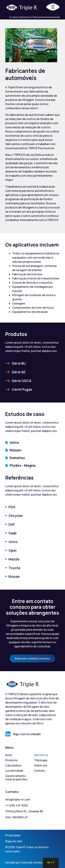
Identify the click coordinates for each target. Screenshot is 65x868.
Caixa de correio (32, 862)
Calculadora (13, 765)
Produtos (11, 760)
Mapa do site (14, 841)
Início (9, 755)
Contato (40, 771)
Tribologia (41, 760)
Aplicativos (41, 755)
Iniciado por (13, 862)
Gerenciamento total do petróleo (16, 778)
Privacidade (13, 835)
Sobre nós (41, 765)
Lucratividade (14, 771)
